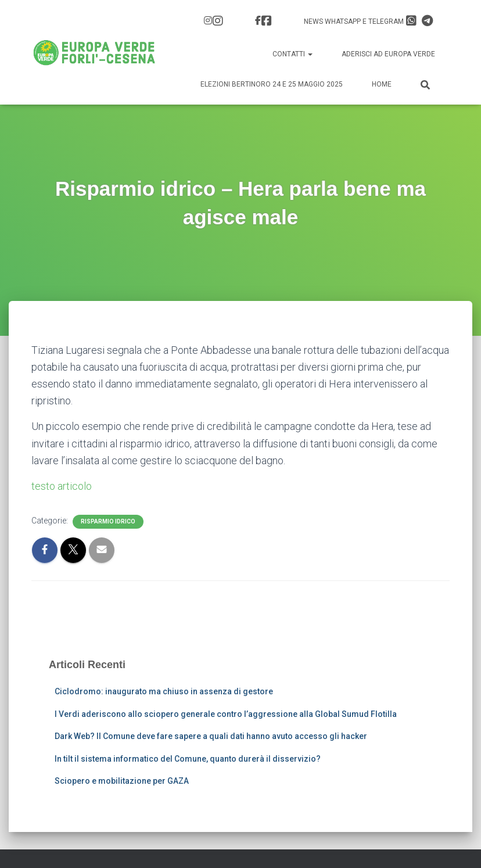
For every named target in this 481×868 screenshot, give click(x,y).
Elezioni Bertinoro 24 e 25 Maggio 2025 (272, 84)
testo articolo (62, 486)
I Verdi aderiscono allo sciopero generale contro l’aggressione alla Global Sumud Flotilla (226, 714)
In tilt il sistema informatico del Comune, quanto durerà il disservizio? (188, 759)
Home (382, 84)
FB (267, 21)
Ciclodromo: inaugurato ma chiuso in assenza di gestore (164, 691)
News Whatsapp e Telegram (368, 21)
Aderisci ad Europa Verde (388, 54)
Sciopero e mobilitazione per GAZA (122, 781)
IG (218, 21)
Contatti (292, 54)
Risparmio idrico (108, 521)
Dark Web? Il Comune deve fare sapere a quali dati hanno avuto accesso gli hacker (211, 736)
